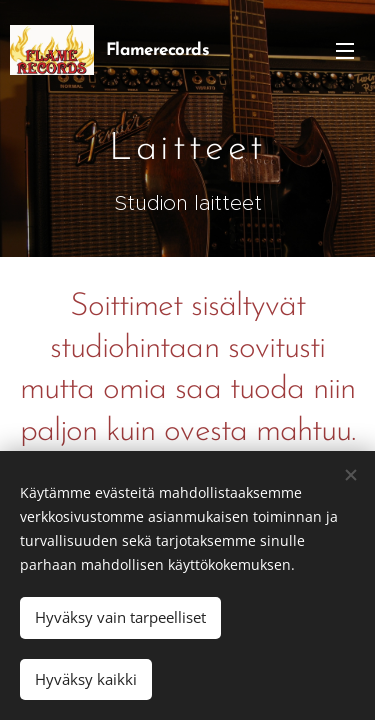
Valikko (345, 51)
